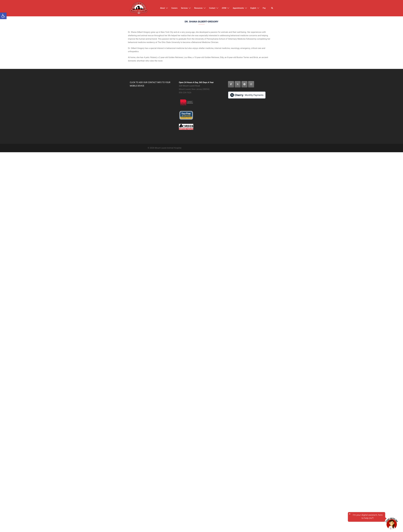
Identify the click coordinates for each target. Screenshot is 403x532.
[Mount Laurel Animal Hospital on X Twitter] (238, 84)
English (253, 8)
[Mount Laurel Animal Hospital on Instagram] (251, 84)
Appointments (238, 8)
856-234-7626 (185, 93)
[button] (272, 8)
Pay (264, 8)
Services (184, 8)
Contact (212, 8)
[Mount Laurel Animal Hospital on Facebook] (231, 84)
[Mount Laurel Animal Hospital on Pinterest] (244, 84)
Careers (174, 8)
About (162, 8)
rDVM (224, 8)
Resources (198, 8)
